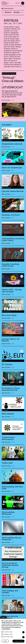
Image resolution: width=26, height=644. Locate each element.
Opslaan (5, 641)
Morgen (18, 13)
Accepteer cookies (18, 641)
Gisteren (7, 13)
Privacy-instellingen (4, 618)
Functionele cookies (8, 632)
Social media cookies (8, 637)
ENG (19, 3)
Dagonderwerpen (8, 9)
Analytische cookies (8, 634)
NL (16, 3)
